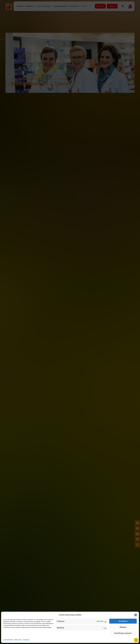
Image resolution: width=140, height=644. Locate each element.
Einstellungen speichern (123, 633)
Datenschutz (18, 640)
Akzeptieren (123, 621)
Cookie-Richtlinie (8, 640)
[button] (136, 615)
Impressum (26, 640)
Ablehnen (123, 627)
